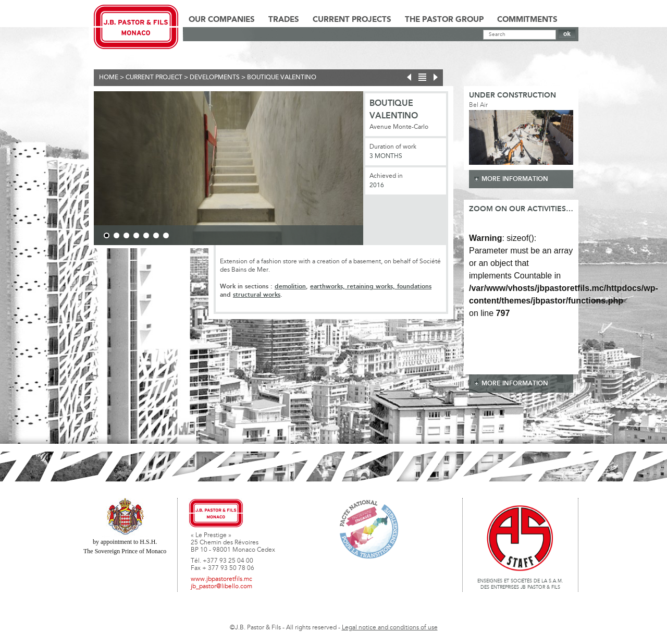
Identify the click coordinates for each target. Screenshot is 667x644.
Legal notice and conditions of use (390, 628)
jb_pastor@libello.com (221, 587)
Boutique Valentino (282, 78)
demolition (290, 287)
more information (515, 179)
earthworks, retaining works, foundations (371, 287)
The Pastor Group (444, 20)
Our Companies (222, 20)
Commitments (527, 20)
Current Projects (352, 20)
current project (154, 78)
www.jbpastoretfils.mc (221, 579)
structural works (257, 295)
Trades (284, 20)
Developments (215, 78)
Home (109, 78)
